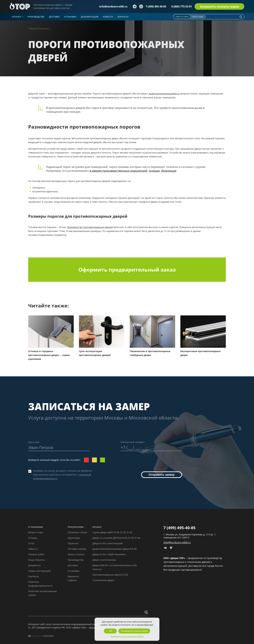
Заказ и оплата (76, 554)
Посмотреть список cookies (134, 631)
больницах (169, 171)
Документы (34, 565)
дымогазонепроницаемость (164, 94)
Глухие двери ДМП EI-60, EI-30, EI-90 (112, 532)
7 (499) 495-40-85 (156, 6)
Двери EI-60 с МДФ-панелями (109, 554)
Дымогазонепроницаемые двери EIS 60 (114, 549)
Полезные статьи (77, 532)
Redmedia (49, 636)
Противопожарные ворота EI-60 (110, 575)
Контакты (34, 576)
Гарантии (73, 543)
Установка (73, 571)
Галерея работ (36, 554)
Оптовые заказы (77, 549)
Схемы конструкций (39, 571)
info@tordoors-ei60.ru (113, 6)
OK (110, 631)
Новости (33, 549)
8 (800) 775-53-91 (182, 6)
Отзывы (33, 538)
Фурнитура (74, 538)
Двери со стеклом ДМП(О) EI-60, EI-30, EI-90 (116, 538)
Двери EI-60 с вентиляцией (108, 543)
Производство (76, 560)
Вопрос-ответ (36, 532)
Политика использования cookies (127, 637)
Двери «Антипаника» (104, 560)
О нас (31, 543)
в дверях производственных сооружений (118, 171)
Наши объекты (36, 560)
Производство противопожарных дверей (90, 227)
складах (154, 171)
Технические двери (103, 580)
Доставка (73, 565)
